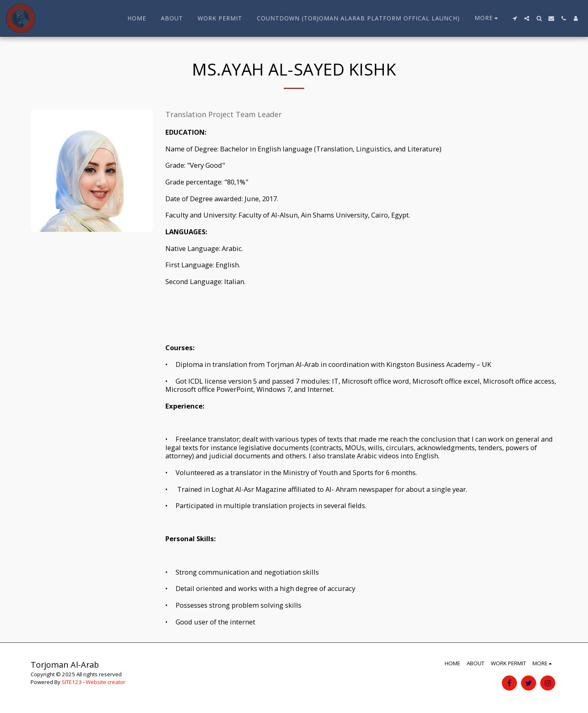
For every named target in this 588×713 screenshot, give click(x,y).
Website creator (106, 682)
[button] (514, 18)
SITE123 (72, 682)
